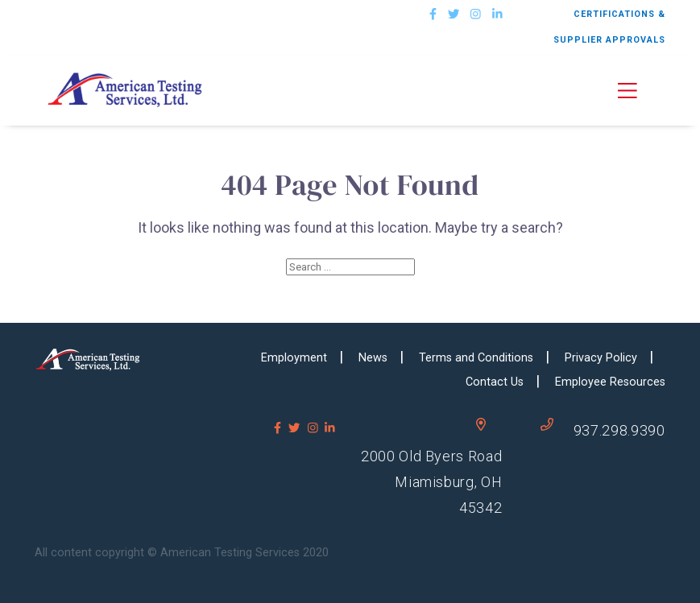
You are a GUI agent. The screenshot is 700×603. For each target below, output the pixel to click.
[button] (642, 90)
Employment (294, 358)
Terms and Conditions (476, 358)
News (373, 358)
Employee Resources (610, 382)
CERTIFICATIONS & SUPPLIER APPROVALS (609, 27)
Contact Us (495, 382)
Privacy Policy (601, 358)
